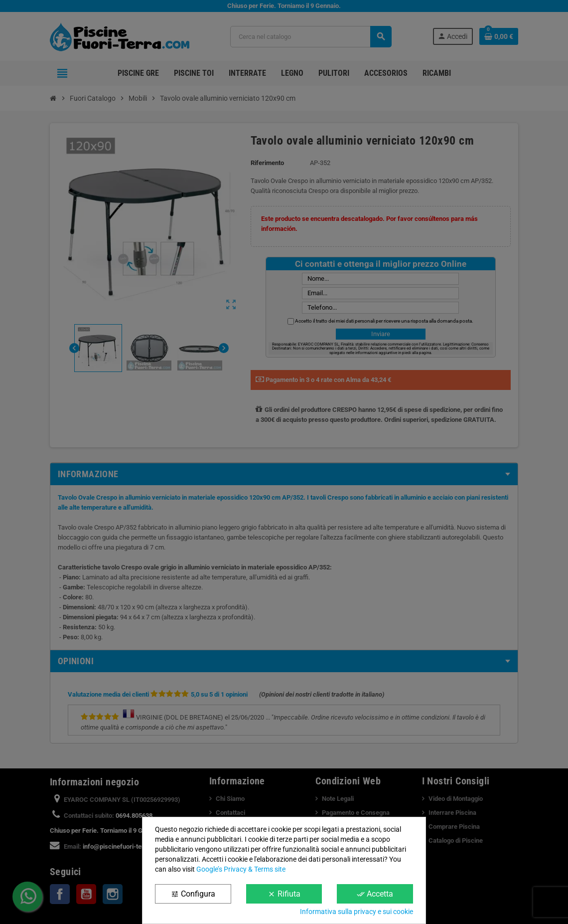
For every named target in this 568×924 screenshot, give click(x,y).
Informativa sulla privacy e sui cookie (356, 912)
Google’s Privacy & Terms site (241, 869)
